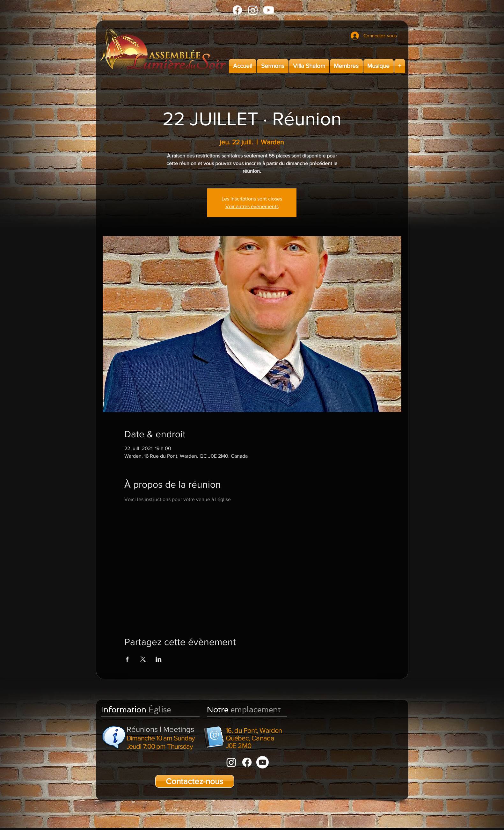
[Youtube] (269, 10)
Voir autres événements (252, 206)
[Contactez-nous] (195, 781)
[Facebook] (237, 10)
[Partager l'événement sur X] (143, 659)
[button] (273, 66)
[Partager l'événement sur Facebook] (127, 659)
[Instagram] (253, 10)
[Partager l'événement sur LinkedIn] (159, 659)
